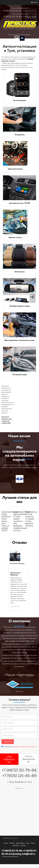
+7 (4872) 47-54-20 (12, 11)
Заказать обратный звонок (11, 856)
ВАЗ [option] (19, 481)
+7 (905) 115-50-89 (29, 11)
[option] (19, 581)
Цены (28, 843)
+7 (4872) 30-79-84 (12, 17)
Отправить (8, 742)
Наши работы (20, 843)
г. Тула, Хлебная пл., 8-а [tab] (9, 759)
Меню (35, 2)
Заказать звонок (20, 47)
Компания (16, 845)
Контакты (23, 845)
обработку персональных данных (25, 747)
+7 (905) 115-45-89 (29, 17)
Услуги (6, 843)
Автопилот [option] (19, 686)
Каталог (12, 843)
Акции (33, 843)
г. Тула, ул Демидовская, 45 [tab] (29, 759)
